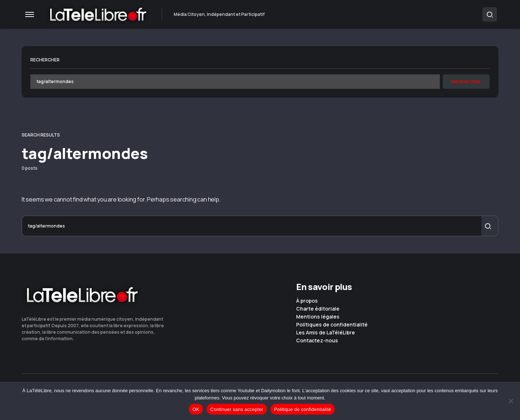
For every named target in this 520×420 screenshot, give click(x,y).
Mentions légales (318, 317)
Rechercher (45, 60)
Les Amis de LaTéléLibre (326, 333)
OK (196, 409)
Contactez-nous (317, 341)
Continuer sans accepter (237, 409)
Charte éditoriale (318, 309)
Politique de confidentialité (303, 409)
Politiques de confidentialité (332, 325)
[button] (30, 14)
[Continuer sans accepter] (511, 401)
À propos (307, 301)
